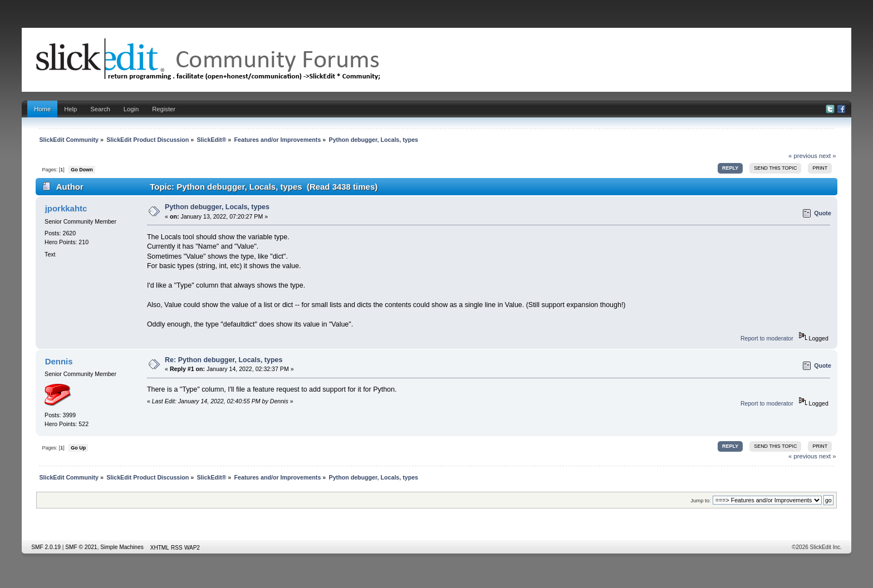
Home (42, 109)
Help (70, 109)
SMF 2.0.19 (46, 547)
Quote (823, 213)
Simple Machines (122, 547)
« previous (803, 156)
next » (828, 156)
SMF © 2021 (81, 547)
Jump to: (701, 500)
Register (164, 109)
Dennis (59, 361)
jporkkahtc (66, 208)
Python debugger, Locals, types (217, 207)
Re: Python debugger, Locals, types (224, 360)
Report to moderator (767, 338)
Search (100, 109)
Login (131, 109)
